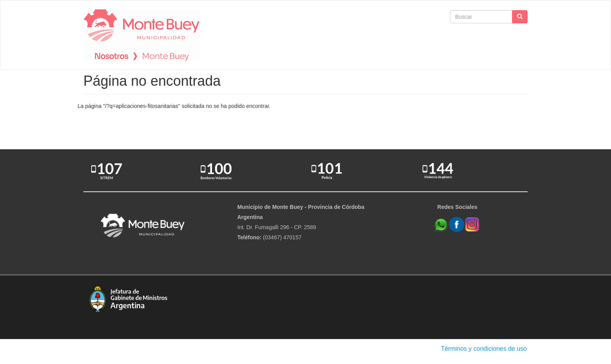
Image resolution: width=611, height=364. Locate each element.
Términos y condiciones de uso (484, 349)
